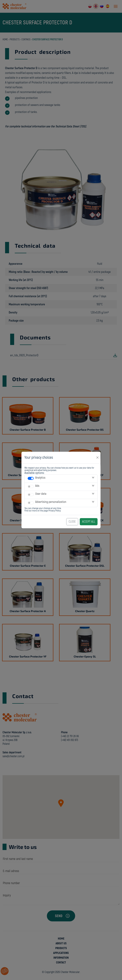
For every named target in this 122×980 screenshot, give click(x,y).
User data (41, 494)
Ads (37, 486)
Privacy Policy (54, 511)
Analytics (40, 478)
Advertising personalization (51, 502)
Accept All (89, 522)
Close (72, 522)
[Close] (98, 458)
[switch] (31, 478)
